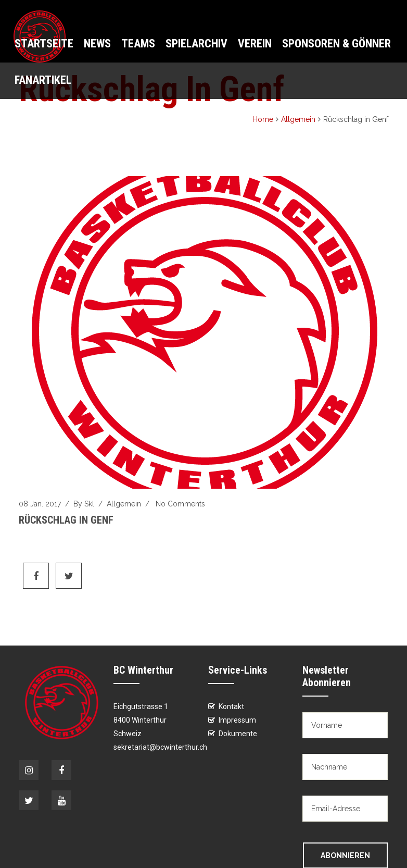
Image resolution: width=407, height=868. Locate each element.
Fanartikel (43, 80)
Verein (255, 44)
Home (263, 119)
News (97, 44)
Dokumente (238, 734)
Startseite (44, 44)
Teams (138, 44)
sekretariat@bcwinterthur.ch (160, 747)
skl (89, 504)
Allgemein (298, 119)
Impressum (237, 720)
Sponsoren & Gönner (336, 44)
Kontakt (231, 706)
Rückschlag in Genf (66, 520)
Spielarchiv (196, 44)
